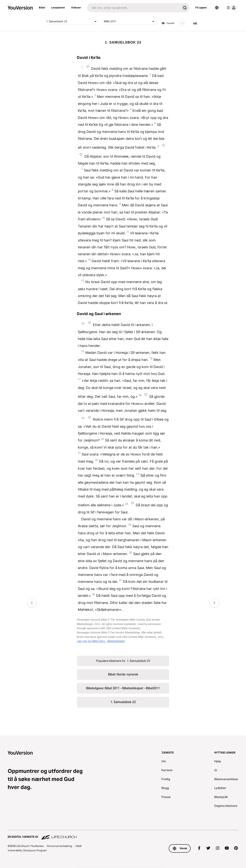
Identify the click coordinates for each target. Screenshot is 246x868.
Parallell (168, 23)
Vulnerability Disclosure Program (27, 850)
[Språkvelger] (217, 8)
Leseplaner (58, 7)
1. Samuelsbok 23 (72, 21)
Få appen (201, 7)
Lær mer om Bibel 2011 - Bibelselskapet (101, 641)
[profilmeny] (231, 8)
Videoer (76, 7)
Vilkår (78, 846)
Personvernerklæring (59, 846)
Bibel (42, 7)
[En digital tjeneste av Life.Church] (123, 835)
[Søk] (134, 8)
